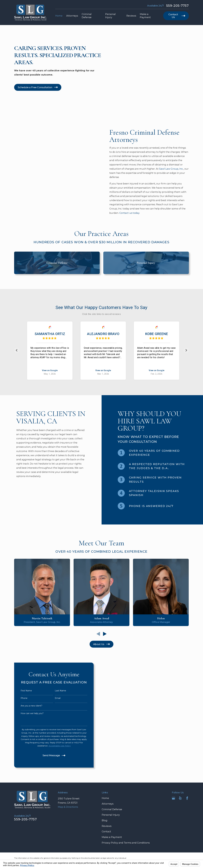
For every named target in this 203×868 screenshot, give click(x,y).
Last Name (56, 691)
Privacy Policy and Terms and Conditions (126, 843)
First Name (22, 691)
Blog (105, 820)
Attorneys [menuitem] (72, 16)
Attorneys (108, 804)
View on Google (50, 370)
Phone (19, 698)
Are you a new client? (27, 706)
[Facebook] (187, 798)
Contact (106, 831)
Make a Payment (112, 837)
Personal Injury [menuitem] (110, 16)
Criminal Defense (112, 809)
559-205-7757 (178, 6)
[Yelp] (180, 798)
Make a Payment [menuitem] (145, 16)
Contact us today (134, 213)
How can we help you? (27, 713)
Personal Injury (111, 815)
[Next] (186, 350)
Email (53, 698)
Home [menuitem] (59, 16)
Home (105, 798)
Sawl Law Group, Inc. (176, 169)
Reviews (107, 826)
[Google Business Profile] (173, 798)
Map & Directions (68, 807)
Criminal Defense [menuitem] (87, 16)
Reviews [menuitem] (131, 16)
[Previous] (17, 350)
